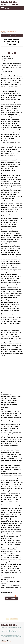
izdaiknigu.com (10, 3)
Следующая (14, 619)
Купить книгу (11, 598)
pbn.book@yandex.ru (6, 642)
